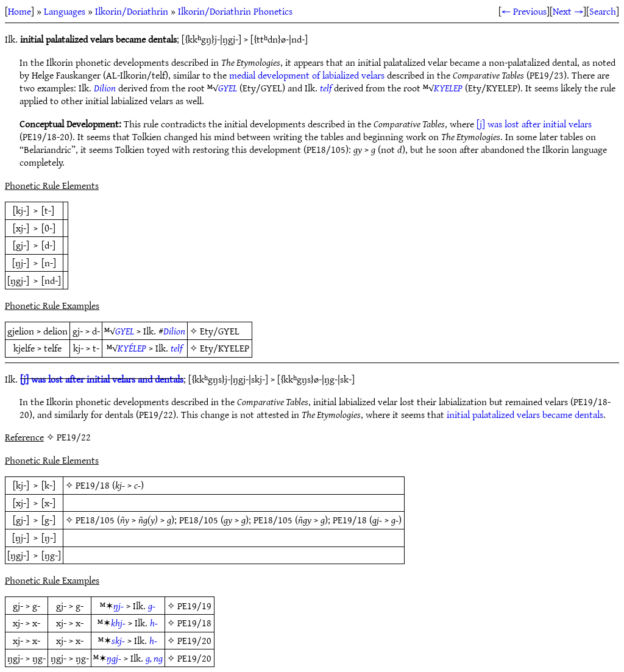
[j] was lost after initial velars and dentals (102, 379)
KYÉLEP (132, 348)
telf (326, 88)
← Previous (524, 11)
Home (19, 11)
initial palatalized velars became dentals (525, 414)
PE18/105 (95, 520)
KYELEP (448, 88)
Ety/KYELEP (225, 348)
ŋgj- (114, 658)
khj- (118, 623)
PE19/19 (194, 606)
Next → (568, 11)
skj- (118, 640)
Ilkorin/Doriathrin (132, 11)
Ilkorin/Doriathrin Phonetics (235, 11)
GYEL (228, 88)
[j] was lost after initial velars (534, 124)
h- (154, 623)
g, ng (154, 658)
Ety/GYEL (220, 331)
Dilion (105, 88)
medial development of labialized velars (307, 75)
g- (152, 606)
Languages (65, 11)
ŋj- (119, 606)
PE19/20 (194, 640)
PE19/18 (93, 485)
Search (603, 11)
